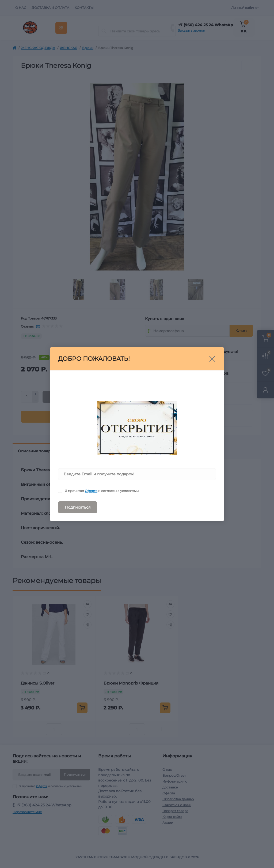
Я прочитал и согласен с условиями (102, 491)
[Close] (212, 359)
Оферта (91, 491)
